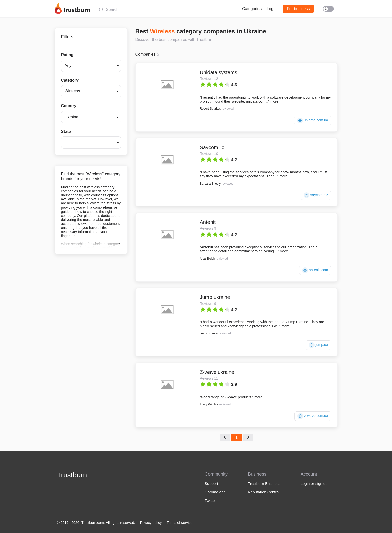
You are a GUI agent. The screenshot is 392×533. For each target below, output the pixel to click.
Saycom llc (212, 147)
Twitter (210, 501)
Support (211, 484)
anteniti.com (315, 270)
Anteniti (208, 222)
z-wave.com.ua (313, 416)
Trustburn (72, 475)
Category (70, 80)
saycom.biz (316, 195)
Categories (252, 9)
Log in (272, 9)
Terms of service (179, 523)
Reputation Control (264, 492)
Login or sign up (314, 484)
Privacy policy (151, 523)
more (274, 101)
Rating (67, 55)
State (66, 132)
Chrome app (215, 492)
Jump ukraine (215, 297)
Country (69, 106)
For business (298, 9)
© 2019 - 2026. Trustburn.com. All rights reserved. (96, 523)
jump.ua (318, 345)
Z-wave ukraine (217, 372)
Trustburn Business (264, 484)
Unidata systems (219, 72)
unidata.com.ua (313, 120)
